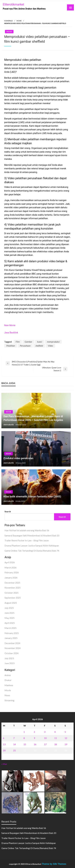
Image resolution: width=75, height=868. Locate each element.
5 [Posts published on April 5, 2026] (65, 732)
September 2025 (13, 598)
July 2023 (9, 658)
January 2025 (11, 638)
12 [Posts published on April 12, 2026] (66, 738)
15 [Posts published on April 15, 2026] (25, 744)
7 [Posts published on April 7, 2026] (14, 738)
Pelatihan (11, 346)
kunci (40, 342)
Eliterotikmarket (13, 4)
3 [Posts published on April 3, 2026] (45, 732)
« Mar (4, 764)
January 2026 (11, 578)
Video (50, 346)
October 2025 (11, 593)
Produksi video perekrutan (18, 458)
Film (18, 342)
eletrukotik (9, 425)
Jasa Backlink (11, 333)
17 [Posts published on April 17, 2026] (45, 744)
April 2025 (10, 623)
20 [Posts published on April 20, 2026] (4, 750)
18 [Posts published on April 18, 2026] (56, 744)
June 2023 (9, 663)
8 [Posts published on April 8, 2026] (24, 738)
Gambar (28, 342)
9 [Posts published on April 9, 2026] (34, 738)
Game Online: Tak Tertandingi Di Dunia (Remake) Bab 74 (32, 551)
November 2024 (13, 648)
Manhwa (9, 685)
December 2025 (12, 583)
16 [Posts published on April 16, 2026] (35, 744)
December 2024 (12, 643)
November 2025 (13, 588)
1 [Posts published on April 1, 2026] (24, 732)
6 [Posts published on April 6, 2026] (4, 738)
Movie (19, 21)
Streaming (9, 700)
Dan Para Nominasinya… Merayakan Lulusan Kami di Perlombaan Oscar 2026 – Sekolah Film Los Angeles (33, 418)
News (7, 695)
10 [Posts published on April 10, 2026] (45, 738)
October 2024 (11, 653)
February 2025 (12, 633)
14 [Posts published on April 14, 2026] (14, 744)
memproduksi (53, 342)
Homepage (8, 21)
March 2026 (10, 567)
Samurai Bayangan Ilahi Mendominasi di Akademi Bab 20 (32, 535)
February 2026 (12, 572)
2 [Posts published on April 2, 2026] (34, 732)
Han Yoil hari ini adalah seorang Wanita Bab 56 (27, 530)
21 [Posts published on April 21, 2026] (14, 750)
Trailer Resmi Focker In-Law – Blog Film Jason (27, 540)
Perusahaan (25, 346)
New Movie (10, 325)
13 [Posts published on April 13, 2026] (4, 744)
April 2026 (10, 562)
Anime (8, 675)
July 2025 (9, 608)
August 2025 (11, 603)
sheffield (39, 346)
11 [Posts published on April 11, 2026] (56, 738)
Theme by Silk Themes (54, 864)
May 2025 (9, 618)
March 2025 (10, 628)
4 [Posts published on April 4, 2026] (55, 732)
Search (8, 511)
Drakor (8, 680)
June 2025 (9, 613)
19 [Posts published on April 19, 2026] (66, 744)
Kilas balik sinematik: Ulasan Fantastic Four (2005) (32, 496)
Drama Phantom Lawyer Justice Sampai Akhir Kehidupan (32, 545)
